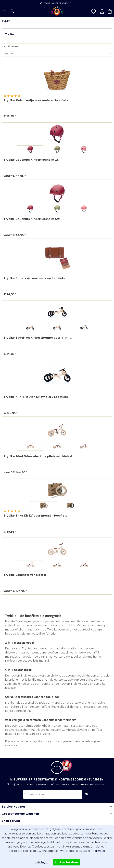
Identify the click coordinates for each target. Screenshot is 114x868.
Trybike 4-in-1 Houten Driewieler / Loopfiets (36, 397)
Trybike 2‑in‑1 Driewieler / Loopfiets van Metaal (38, 456)
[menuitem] (4, 12)
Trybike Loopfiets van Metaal (25, 575)
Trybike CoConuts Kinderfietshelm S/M (32, 219)
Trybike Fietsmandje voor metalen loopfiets (36, 100)
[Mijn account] (102, 12)
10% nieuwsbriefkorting (57, 3)
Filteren (11, 46)
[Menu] (4, 12)
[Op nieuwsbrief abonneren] (86, 794)
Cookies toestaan (66, 862)
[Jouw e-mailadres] (57, 794)
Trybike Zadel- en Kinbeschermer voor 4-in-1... (38, 338)
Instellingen (42, 862)
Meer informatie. (94, 851)
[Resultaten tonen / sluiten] (12, 11)
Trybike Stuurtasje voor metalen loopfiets (34, 278)
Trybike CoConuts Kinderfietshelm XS (31, 160)
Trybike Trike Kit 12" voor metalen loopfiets (35, 516)
